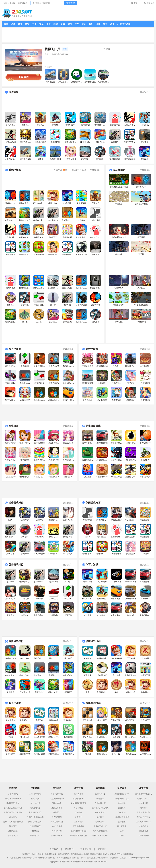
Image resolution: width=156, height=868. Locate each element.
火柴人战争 (144, 826)
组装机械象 (78, 822)
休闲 (84, 24)
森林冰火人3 (100, 812)
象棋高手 (78, 817)
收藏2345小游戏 (8, 3)
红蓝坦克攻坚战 (144, 812)
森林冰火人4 (13, 836)
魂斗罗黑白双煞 (13, 803)
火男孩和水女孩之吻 (78, 836)
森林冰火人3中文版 (100, 836)
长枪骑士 (100, 799)
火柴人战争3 (100, 822)
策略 (63, 24)
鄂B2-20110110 (101, 862)
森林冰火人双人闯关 (100, 808)
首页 (6, 24)
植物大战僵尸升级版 (13, 799)
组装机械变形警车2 (79, 831)
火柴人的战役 (144, 836)
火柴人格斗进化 (35, 812)
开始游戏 (24, 77)
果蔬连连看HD (78, 799)
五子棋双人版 (100, 803)
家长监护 (102, 849)
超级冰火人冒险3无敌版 (13, 822)
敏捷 (70, 24)
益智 (27, 24)
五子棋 (122, 836)
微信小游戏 (123, 24)
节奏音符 (122, 812)
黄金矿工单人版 (100, 826)
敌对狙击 (35, 831)
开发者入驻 (86, 849)
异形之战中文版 (144, 817)
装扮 (91, 24)
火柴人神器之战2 (35, 822)
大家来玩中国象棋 (122, 817)
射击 (34, 24)
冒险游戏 (13, 788)
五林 (122, 831)
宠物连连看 (57, 803)
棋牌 (56, 24)
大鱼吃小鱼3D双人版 (35, 817)
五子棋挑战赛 (78, 826)
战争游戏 (144, 788)
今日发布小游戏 (79, 170)
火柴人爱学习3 (57, 794)
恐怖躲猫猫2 (57, 817)
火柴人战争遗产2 (57, 799)
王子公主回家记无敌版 (13, 812)
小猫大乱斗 (35, 799)
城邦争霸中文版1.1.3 (143, 794)
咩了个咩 (78, 812)
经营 (105, 24)
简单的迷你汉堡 (57, 822)
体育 (20, 24)
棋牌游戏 (122, 788)
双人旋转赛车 (35, 826)
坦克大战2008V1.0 (143, 822)
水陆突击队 (144, 803)
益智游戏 (78, 788)
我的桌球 (122, 808)
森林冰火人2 (100, 794)
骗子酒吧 (122, 822)
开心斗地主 (78, 808)
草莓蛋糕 (57, 812)
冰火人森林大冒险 (100, 831)
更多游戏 (146, 92)
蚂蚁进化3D (35, 836)
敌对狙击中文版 (35, 794)
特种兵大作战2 (143, 799)
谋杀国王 (13, 826)
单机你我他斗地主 (122, 794)
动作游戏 (35, 788)
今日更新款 (61, 170)
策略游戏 (100, 788)
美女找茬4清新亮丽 (79, 803)
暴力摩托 (13, 817)
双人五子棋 (122, 826)
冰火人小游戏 (57, 808)
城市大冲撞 (35, 803)
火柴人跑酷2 (13, 794)
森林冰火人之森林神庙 (13, 808)
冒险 (49, 24)
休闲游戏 (57, 788)
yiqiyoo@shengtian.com (139, 858)
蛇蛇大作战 (35, 808)
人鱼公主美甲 (57, 826)
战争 (112, 24)
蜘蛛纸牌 (122, 803)
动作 (13, 24)
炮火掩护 (144, 808)
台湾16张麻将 (57, 836)
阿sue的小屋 (57, 831)
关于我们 (54, 849)
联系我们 (69, 849)
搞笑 (41, 24)
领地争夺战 (144, 831)
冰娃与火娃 (13, 831)
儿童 (98, 24)
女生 (77, 24)
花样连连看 (78, 794)
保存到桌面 (23, 3)
